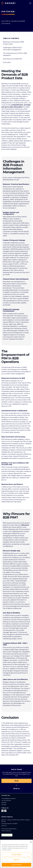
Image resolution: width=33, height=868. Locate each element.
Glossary (4, 805)
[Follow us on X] (5, 811)
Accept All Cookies (17, 865)
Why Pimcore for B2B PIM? (13, 59)
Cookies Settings (7, 835)
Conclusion (7, 62)
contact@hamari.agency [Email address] (9, 798)
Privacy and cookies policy (9, 829)
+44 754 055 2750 (6, 800)
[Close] (31, 843)
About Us (4, 826)
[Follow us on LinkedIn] (3, 811)
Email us (17, 789)
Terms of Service (6, 831)
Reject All (17, 860)
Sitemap (4, 803)
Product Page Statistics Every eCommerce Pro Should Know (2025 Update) (15, 147)
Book (17, 781)
